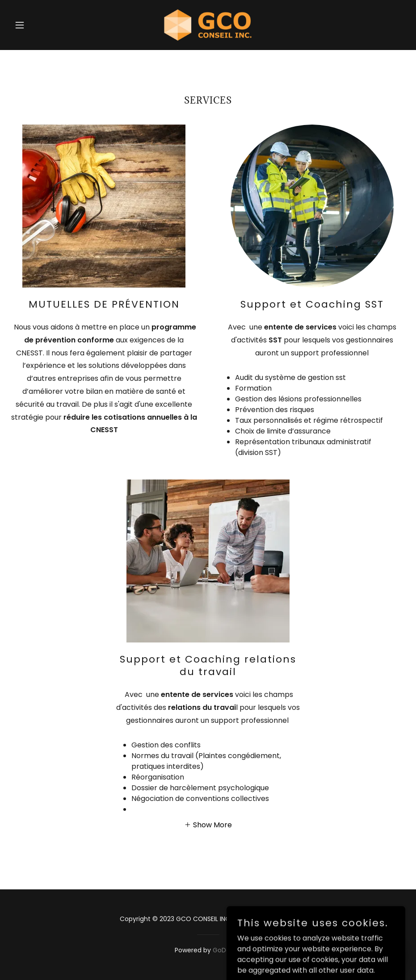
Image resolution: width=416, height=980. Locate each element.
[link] (208, 25)
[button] (40, 25)
